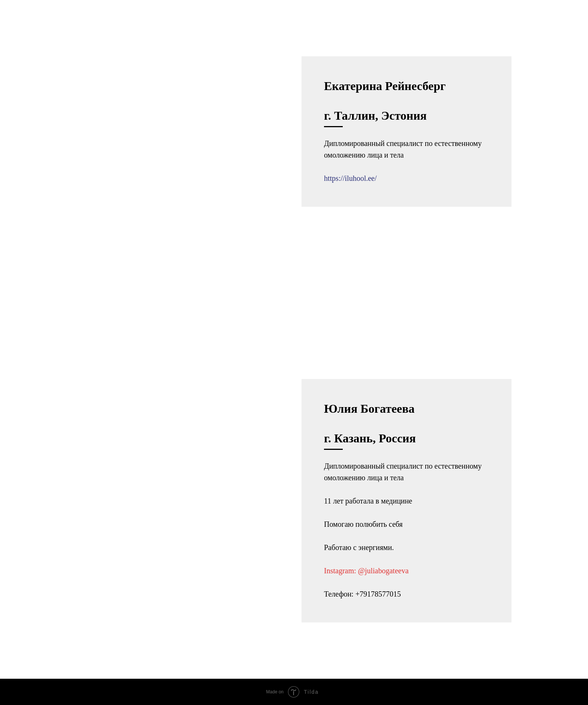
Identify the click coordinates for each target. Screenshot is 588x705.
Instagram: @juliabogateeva (366, 571)
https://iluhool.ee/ (350, 178)
